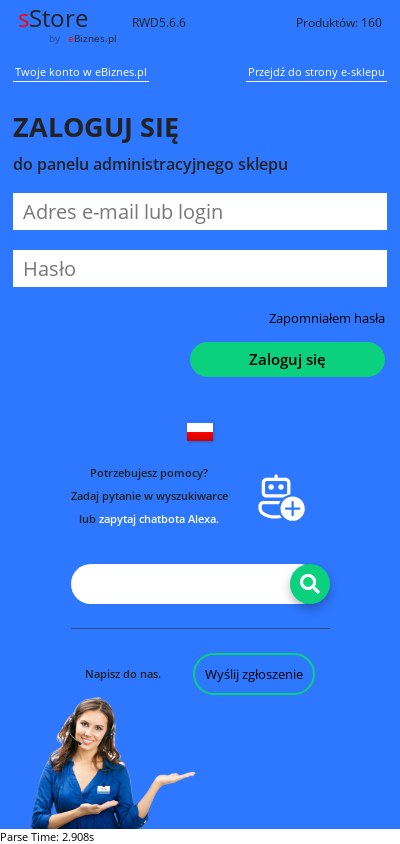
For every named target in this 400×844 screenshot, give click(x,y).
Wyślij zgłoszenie (254, 674)
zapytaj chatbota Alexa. (159, 518)
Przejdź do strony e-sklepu (316, 72)
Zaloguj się (287, 359)
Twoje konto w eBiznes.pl (81, 72)
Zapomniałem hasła (327, 318)
